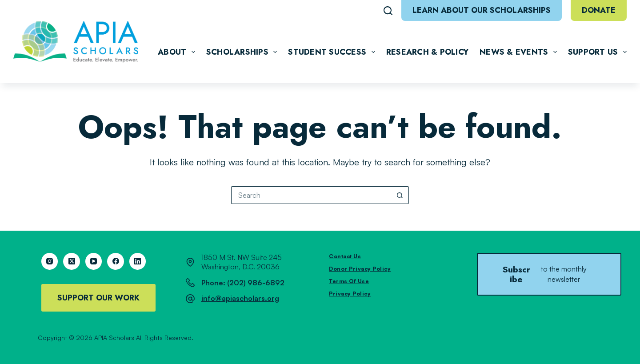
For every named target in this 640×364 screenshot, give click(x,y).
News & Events (520, 52)
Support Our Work (98, 298)
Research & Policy (427, 52)
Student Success (333, 52)
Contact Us (345, 256)
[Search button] (400, 195)
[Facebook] (116, 261)
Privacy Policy (350, 294)
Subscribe (549, 274)
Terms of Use (349, 281)
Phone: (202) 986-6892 (243, 283)
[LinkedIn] (138, 261)
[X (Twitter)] (72, 261)
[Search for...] (311, 195)
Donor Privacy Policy (360, 269)
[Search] (388, 11)
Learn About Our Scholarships (482, 10)
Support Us (597, 52)
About (178, 52)
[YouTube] (94, 261)
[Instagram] (50, 261)
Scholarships (244, 52)
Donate (599, 10)
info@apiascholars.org (240, 298)
